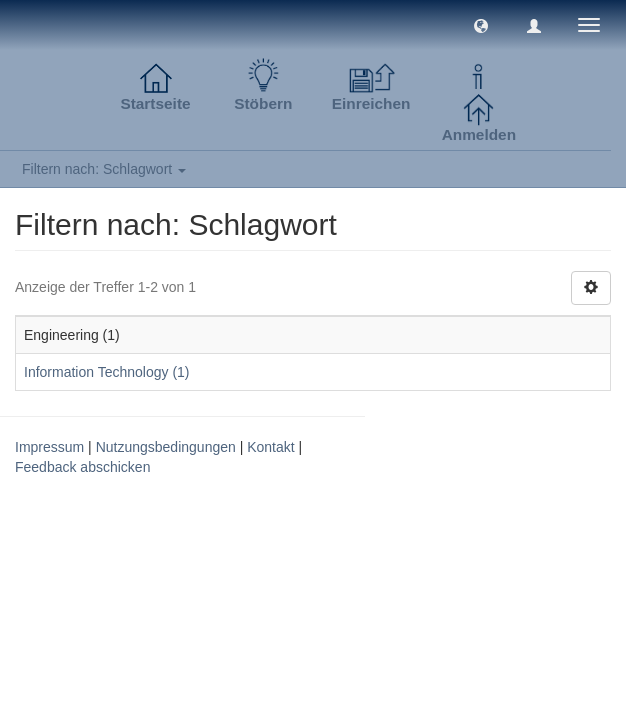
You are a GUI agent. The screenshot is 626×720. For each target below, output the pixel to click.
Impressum (49, 447)
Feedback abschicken (82, 467)
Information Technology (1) (107, 372)
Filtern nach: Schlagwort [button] (104, 169)
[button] (481, 25)
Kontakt (270, 447)
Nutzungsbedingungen (166, 447)
